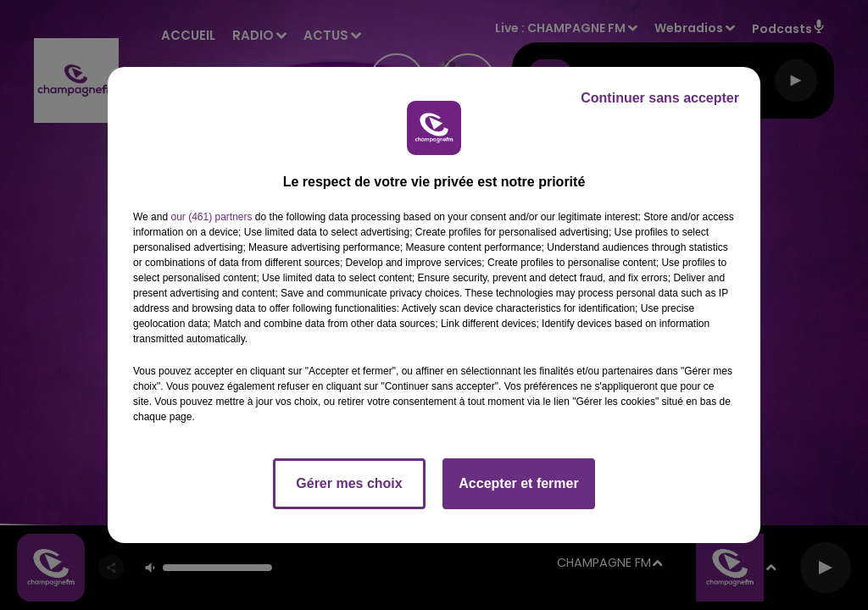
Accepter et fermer (518, 483)
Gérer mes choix (349, 483)
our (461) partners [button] (211, 217)
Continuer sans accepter (660, 98)
